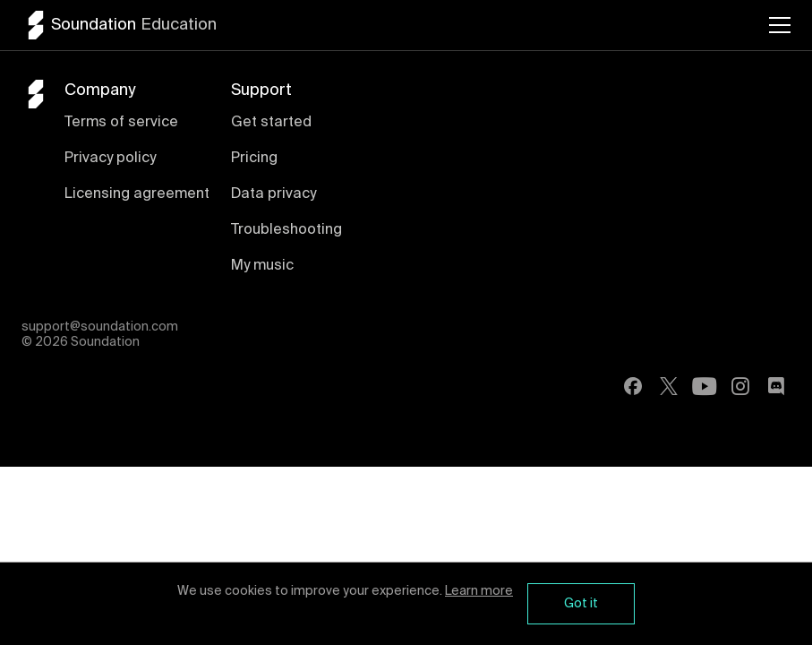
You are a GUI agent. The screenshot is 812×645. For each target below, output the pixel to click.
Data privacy (274, 194)
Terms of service (121, 123)
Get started (271, 123)
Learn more (479, 591)
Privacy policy (110, 159)
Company (100, 90)
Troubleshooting (286, 230)
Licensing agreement (137, 194)
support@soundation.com (100, 327)
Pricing (254, 159)
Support (261, 90)
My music (262, 266)
